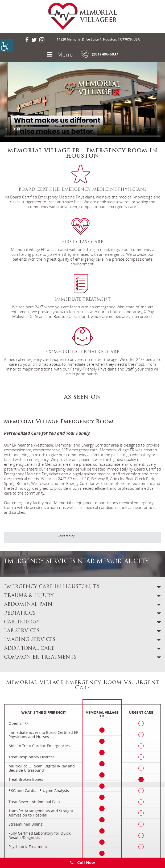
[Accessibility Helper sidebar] (6, 45)
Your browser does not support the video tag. (82, 102)
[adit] (92, 536)
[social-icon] (27, 40)
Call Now (83, 863)
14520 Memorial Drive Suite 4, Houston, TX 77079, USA (98, 39)
